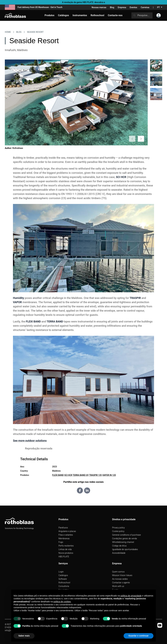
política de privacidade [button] (131, 596)
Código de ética (119, 546)
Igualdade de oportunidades (125, 549)
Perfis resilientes (66, 546)
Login (61, 572)
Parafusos (63, 528)
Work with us (118, 586)
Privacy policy (118, 528)
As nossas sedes (120, 579)
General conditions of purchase (126, 535)
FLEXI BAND (58, 475)
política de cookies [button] (62, 602)
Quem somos (118, 572)
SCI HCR (68, 475)
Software (63, 579)
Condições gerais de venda (124, 538)
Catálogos (63, 575)
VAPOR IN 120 (109, 475)
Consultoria (64, 586)
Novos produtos (66, 553)
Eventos (134, 7)
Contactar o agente (121, 583)
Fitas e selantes (66, 535)
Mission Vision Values (122, 575)
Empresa (122, 7)
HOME (8, 32)
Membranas (64, 538)
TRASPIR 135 (95, 475)
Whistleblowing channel (123, 542)
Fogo (61, 542)
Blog (112, 7)
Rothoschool (64, 583)
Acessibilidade (119, 553)
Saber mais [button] (24, 636)
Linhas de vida (65, 549)
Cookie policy (118, 531)
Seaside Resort (35, 32)
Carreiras (145, 7)
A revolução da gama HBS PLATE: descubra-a (84, 2)
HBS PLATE (64, 557)
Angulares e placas (67, 531)
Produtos (50, 15)
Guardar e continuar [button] (139, 636)
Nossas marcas (99, 7)
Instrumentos (80, 15)
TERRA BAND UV (81, 475)
